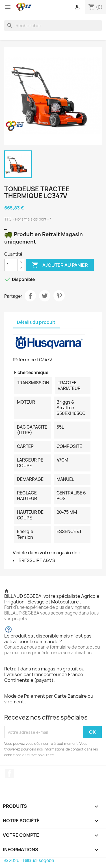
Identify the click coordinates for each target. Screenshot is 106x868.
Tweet (45, 296)
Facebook (9, 773)
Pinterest (59, 296)
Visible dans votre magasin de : (46, 553)
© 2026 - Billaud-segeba (29, 860)
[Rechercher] (53, 26)
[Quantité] (11, 265)
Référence (24, 360)
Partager (30, 296)
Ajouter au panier (60, 265)
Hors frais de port (31, 219)
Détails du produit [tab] (36, 322)
